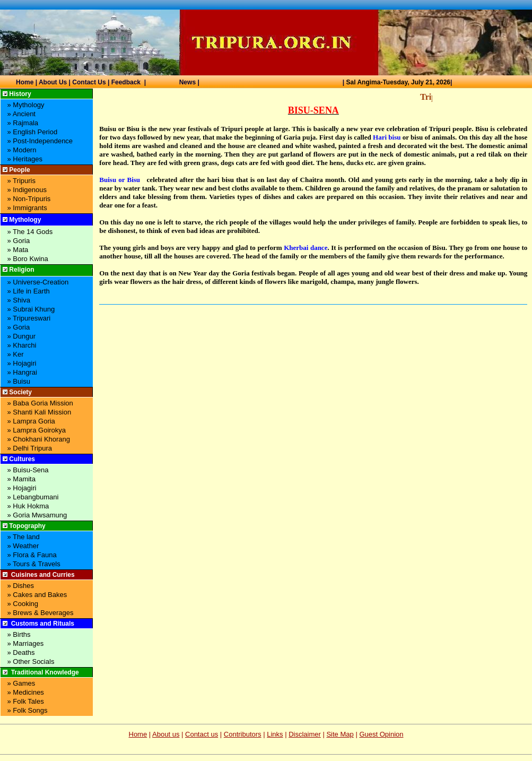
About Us (53, 82)
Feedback (126, 82)
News (187, 82)
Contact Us (89, 82)
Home (25, 82)
